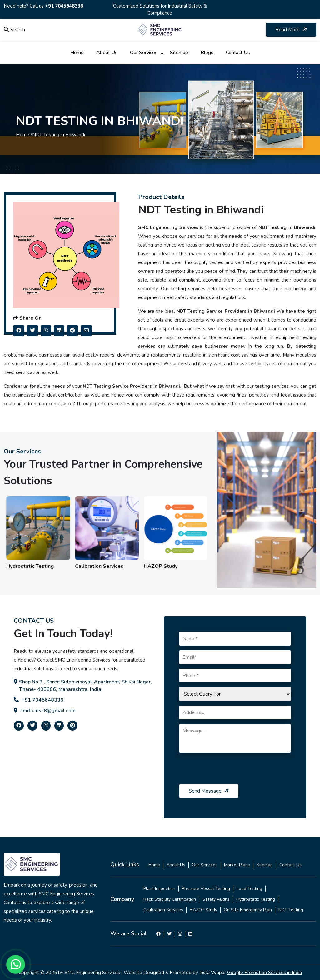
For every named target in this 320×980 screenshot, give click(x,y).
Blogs (207, 52)
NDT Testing (291, 910)
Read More (292, 30)
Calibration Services (163, 910)
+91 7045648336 (64, 6)
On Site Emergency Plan (248, 910)
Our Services (144, 52)
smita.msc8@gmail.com (45, 711)
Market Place (237, 865)
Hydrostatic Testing (256, 899)
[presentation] (227, 772)
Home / (24, 135)
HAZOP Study (203, 910)
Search (14, 30)
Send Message (209, 791)
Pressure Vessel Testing (206, 889)
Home (77, 52)
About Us (107, 52)
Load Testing (249, 889)
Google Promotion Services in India (265, 972)
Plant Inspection (159, 889)
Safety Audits (216, 899)
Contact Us (238, 52)
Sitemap (179, 52)
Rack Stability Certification (170, 899)
